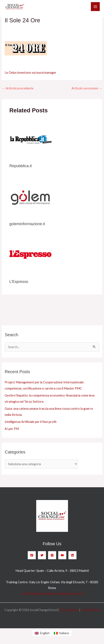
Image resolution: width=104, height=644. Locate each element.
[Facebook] (32, 555)
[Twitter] (42, 555)
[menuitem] (42, 633)
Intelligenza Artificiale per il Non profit (31, 422)
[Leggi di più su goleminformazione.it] (31, 197)
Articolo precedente (18, 88)
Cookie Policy (90, 610)
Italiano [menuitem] (64, 633)
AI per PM (12, 429)
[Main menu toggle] (95, 7)
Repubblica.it (20, 166)
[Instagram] (52, 555)
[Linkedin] (72, 555)
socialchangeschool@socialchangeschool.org (52, 594)
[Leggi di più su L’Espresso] (31, 255)
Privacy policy (69, 610)
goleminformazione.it (27, 224)
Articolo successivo (87, 88)
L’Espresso (19, 282)
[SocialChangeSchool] (15, 7)
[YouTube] (62, 555)
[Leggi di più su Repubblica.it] (31, 139)
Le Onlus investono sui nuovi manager (31, 73)
